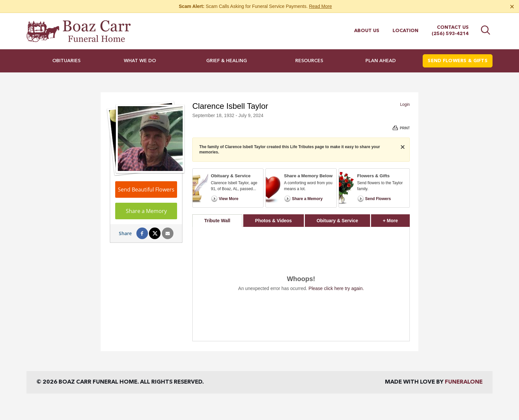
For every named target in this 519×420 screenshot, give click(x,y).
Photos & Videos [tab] (274, 221)
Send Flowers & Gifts (458, 61)
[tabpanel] (301, 284)
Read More (320, 6)
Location (405, 31)
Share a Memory (146, 211)
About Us (367, 31)
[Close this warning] (512, 7)
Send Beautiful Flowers (146, 189)
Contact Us (453, 27)
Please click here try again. (336, 288)
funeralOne (464, 382)
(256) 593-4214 (450, 34)
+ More (396, 219)
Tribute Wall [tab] (217, 221)
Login (405, 105)
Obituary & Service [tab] (337, 221)
